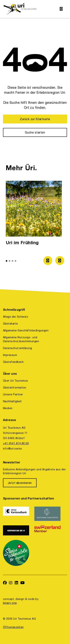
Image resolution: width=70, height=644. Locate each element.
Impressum (10, 355)
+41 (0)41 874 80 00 (16, 443)
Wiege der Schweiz (15, 317)
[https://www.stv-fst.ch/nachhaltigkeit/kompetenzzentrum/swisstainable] (16, 553)
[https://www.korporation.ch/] (16, 530)
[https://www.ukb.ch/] (16, 514)
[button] (7, 261)
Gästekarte (10, 324)
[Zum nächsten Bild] (60, 261)
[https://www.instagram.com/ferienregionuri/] (11, 583)
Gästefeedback (13, 362)
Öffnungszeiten (13, 627)
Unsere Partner (13, 394)
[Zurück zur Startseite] (35, 119)
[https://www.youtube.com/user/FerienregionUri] (23, 583)
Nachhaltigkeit (12, 401)
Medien (8, 408)
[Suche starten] (35, 132)
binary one (10, 603)
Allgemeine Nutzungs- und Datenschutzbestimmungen (21, 339)
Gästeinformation (15, 388)
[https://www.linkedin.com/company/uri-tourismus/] (17, 583)
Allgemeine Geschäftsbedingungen (26, 330)
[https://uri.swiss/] (20, 9)
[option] (34, 214)
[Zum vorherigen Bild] (48, 261)
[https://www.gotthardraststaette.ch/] (48, 514)
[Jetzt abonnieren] (20, 483)
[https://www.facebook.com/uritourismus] (5, 583)
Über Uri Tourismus (15, 381)
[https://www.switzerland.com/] (48, 530)
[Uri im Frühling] (34, 214)
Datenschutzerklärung (18, 348)
